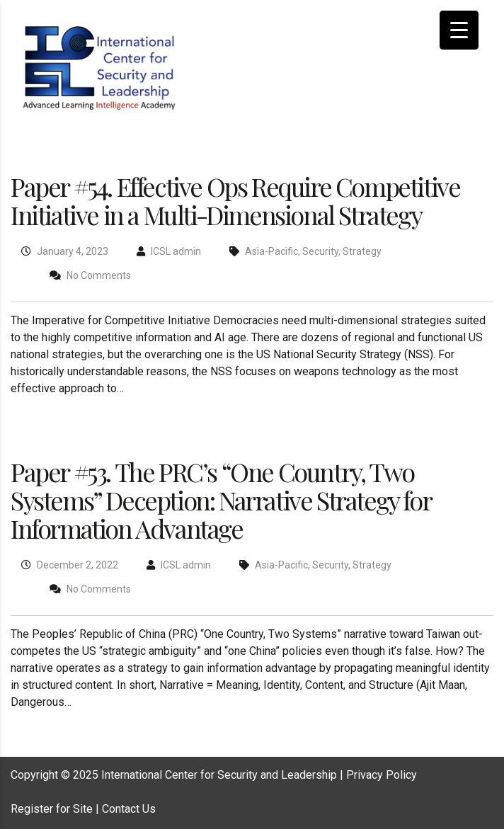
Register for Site (52, 809)
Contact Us (129, 809)
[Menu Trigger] (459, 30)
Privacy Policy (382, 775)
